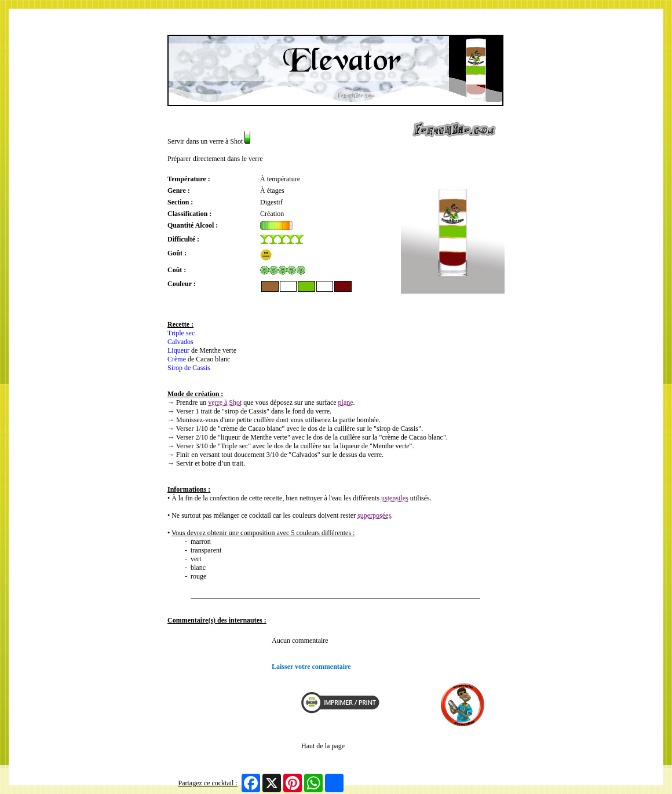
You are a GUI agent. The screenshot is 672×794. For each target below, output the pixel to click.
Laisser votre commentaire (311, 667)
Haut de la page (323, 746)
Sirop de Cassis (189, 368)
